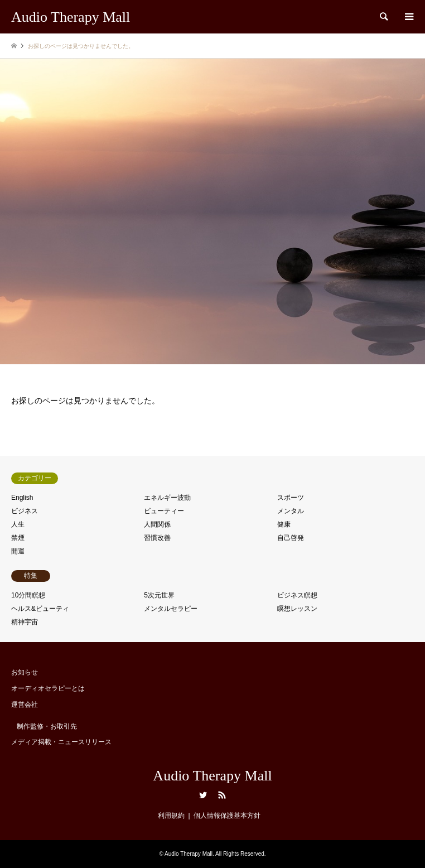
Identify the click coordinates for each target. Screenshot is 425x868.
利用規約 (171, 816)
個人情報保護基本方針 (227, 816)
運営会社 (25, 705)
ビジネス (25, 511)
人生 (18, 524)
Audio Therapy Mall (212, 776)
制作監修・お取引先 (47, 726)
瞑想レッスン (297, 609)
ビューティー (164, 511)
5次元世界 (159, 595)
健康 (284, 524)
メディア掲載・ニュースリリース (61, 742)
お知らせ (25, 672)
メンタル (291, 511)
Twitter (203, 795)
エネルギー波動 (167, 498)
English (22, 498)
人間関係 (157, 524)
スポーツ (291, 498)
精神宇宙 (25, 622)
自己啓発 (291, 538)
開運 (18, 551)
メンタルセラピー (171, 609)
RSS (222, 795)
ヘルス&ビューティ (40, 609)
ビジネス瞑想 (297, 595)
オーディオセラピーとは (48, 688)
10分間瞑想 (28, 595)
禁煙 (18, 538)
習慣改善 (157, 538)
